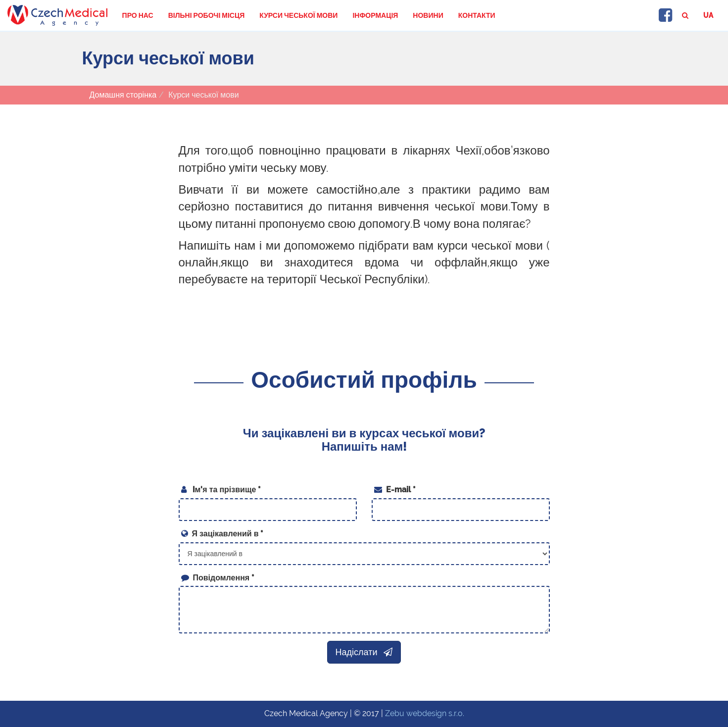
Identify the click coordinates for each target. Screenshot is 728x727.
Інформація (375, 15)
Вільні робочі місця (207, 15)
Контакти (477, 15)
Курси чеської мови (298, 15)
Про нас (138, 15)
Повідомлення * (218, 578)
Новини (428, 15)
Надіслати (364, 652)
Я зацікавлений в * (222, 534)
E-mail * (395, 490)
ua (708, 15)
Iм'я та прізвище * (221, 490)
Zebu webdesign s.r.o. (425, 713)
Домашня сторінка (123, 95)
